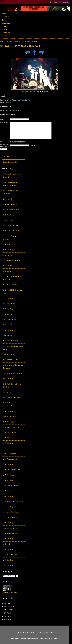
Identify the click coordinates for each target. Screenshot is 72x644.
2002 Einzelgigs (8, 379)
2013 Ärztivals (8, 271)
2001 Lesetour (8, 392)
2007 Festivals (8, 325)
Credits (4, 26)
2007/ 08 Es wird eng (10, 320)
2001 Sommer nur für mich (12, 398)
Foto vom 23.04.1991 (10, 592)
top (51, 633)
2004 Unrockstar (8, 354)
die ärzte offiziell (42, 633)
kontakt (26, 633)
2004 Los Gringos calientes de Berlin (13, 348)
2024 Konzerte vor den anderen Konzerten (10, 184)
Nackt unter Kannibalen (29, 41)
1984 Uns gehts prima (10, 555)
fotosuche (7, 572)
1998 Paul (6, 438)
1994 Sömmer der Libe (10, 486)
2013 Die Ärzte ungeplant (11, 260)
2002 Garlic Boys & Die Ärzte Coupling (13, 385)
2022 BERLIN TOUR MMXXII (13, 231)
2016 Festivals (8, 255)
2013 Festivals (8, 266)
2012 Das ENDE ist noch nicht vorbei (13, 292)
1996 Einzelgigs (8, 464)
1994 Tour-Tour (8, 480)
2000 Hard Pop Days (10, 417)
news (33, 633)
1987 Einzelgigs (8, 507)
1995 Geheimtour (9, 475)
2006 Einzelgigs (8, 330)
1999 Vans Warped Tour (11, 427)
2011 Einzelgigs (8, 298)
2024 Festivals (8, 199)
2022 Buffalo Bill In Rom (11, 226)
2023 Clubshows (8, 215)
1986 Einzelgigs (8, 523)
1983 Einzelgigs (8, 560)
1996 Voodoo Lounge (10, 459)
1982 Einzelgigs (8, 565)
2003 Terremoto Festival (11, 360)
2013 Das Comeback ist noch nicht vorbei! (13, 278)
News (4, 14)
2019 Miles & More (9, 245)
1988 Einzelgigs (8, 496)
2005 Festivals (8, 336)
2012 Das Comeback (10, 285)
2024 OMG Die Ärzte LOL (11, 204)
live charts (66, 2)
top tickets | (54, 2)
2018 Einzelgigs (8, 250)
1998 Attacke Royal (9, 432)
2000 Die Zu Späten (9, 422)
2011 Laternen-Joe (9, 304)
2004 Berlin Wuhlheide (10, 341)
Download (5, 30)
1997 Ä (5, 448)
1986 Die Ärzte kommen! (11, 533)
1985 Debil (6, 544)
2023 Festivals (8, 220)
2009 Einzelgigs (8, 309)
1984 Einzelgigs (8, 549)
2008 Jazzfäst (7, 314)
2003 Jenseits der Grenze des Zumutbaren (13, 367)
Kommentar (4, 123)
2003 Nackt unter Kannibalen (12, 373)
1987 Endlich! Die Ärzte (11, 518)
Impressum (6, 36)
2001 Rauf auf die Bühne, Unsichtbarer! (11, 404)
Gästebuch (6, 23)
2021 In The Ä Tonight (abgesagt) (10, 238)
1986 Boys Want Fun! (10, 528)
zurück (19, 633)
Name (2, 119)
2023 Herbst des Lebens (11, 210)
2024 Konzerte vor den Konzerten (10, 192)
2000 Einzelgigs (8, 411)
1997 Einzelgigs (8, 443)
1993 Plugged (7, 491)
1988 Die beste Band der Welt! (13, 502)
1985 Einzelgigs (8, 539)
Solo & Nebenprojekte (10, 162)
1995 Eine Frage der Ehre (11, 470)
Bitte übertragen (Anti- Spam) (5, 144)
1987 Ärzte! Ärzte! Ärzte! (11, 512)
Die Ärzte (6, 157)
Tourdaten (5, 17)
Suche (4, 20)
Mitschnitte (6, 33)
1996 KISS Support (9, 454)
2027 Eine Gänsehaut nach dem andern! (12, 176)
